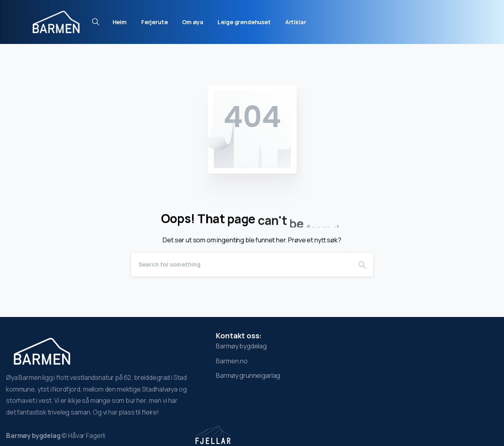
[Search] (241, 265)
